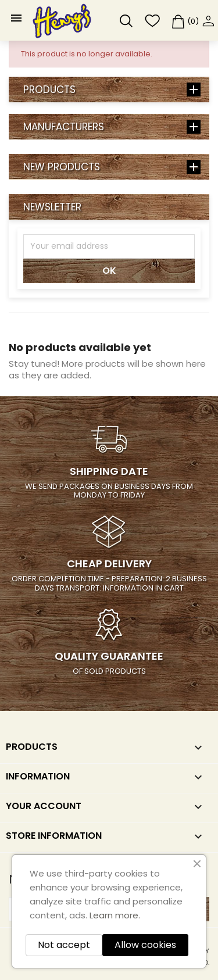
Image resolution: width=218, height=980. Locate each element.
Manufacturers (64, 127)
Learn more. (115, 915)
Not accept (64, 945)
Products (49, 90)
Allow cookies (145, 945)
